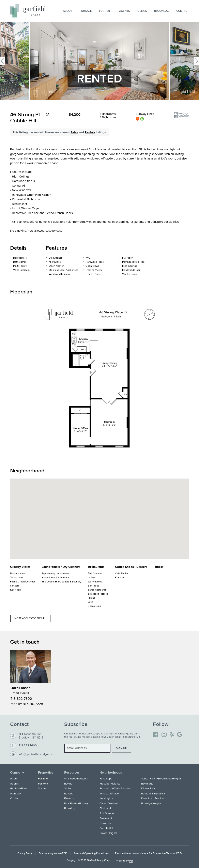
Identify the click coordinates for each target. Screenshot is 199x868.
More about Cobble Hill (30, 618)
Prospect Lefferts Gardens (115, 788)
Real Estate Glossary (76, 803)
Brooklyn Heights (151, 803)
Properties (46, 773)
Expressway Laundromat (55, 573)
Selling (68, 788)
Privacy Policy (25, 853)
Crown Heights (108, 833)
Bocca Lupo (94, 606)
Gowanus (105, 823)
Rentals (90, 132)
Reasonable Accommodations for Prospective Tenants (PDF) (148, 853)
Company (17, 773)
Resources (72, 773)
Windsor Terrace (109, 793)
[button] (181, 117)
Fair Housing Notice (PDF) (53, 853)
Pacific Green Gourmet (23, 582)
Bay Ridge (147, 783)
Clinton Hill (106, 808)
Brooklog (162, 11)
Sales (74, 132)
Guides (142, 11)
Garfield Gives (19, 788)
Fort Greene (107, 813)
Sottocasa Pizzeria (98, 594)
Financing (70, 798)
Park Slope (106, 778)
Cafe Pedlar (122, 573)
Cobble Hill (106, 828)
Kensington (106, 798)
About (68, 11)
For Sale (86, 11)
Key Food (15, 590)
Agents (125, 11)
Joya (91, 602)
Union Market (18, 573)
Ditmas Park (148, 788)
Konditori (120, 577)
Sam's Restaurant (98, 590)
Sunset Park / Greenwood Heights (161, 778)
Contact (183, 11)
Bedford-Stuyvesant (153, 793)
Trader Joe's (17, 577)
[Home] (28, 11)
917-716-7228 (33, 704)
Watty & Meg (95, 582)
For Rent (105, 11)
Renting (69, 793)
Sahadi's (15, 586)
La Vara (92, 577)
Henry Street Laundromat (56, 577)
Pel (131, 861)
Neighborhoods (111, 773)
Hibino (92, 598)
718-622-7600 (21, 698)
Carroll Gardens (109, 803)
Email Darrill (20, 693)
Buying (68, 783)
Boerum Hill (106, 818)
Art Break (16, 793)
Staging (43, 788)
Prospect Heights (110, 783)
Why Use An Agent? (76, 778)
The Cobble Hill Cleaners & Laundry (61, 582)
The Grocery (95, 573)
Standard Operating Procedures (91, 853)
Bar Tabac (94, 586)
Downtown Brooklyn (153, 798)
